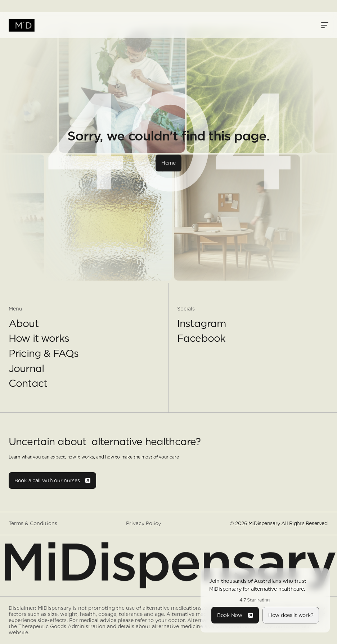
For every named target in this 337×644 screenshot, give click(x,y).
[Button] (168, 163)
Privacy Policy (143, 523)
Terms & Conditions (33, 523)
